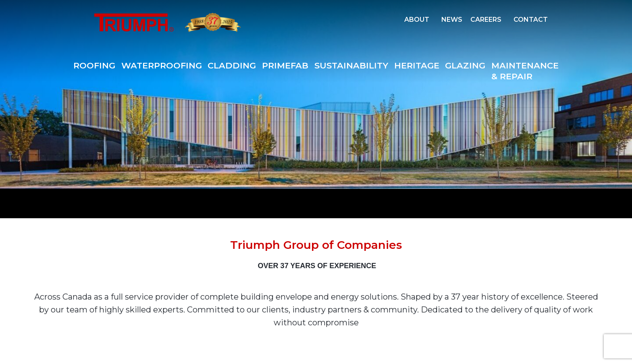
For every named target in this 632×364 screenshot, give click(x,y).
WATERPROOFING (162, 65)
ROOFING (94, 65)
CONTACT (531, 20)
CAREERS (486, 20)
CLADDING (232, 65)
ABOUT (417, 20)
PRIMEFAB (285, 65)
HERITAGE (417, 65)
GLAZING (465, 65)
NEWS (452, 20)
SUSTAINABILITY (351, 65)
